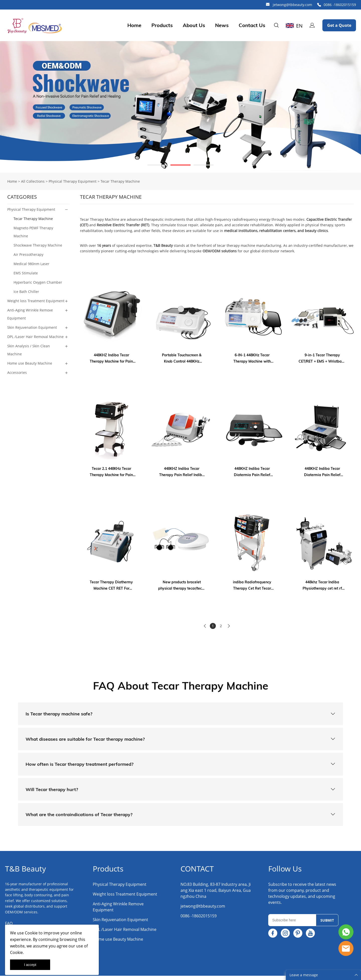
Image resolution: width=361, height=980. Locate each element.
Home (134, 25)
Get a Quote (339, 25)
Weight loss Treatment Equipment (36, 301)
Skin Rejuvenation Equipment (32, 327)
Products (162, 25)
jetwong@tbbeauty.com (292, 5)
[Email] (292, 924)
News (222, 25)
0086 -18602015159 (340, 5)
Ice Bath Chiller (26, 292)
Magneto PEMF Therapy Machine (33, 232)
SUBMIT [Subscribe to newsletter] (327, 924)
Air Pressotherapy (28, 254)
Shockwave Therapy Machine (38, 245)
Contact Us (252, 25)
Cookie (31, 933)
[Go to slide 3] (204, 165)
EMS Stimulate (26, 273)
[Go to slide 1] (157, 165)
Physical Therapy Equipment (73, 181)
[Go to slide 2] (180, 165)
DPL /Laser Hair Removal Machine (35, 337)
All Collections (33, 181)
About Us (194, 25)
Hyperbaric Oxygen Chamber (38, 282)
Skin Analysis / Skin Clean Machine (29, 350)
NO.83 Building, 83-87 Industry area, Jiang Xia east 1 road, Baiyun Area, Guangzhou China (216, 895)
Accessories (17, 372)
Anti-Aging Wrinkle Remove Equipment (30, 314)
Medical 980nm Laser (31, 264)
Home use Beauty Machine (30, 363)
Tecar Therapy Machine (120, 181)
